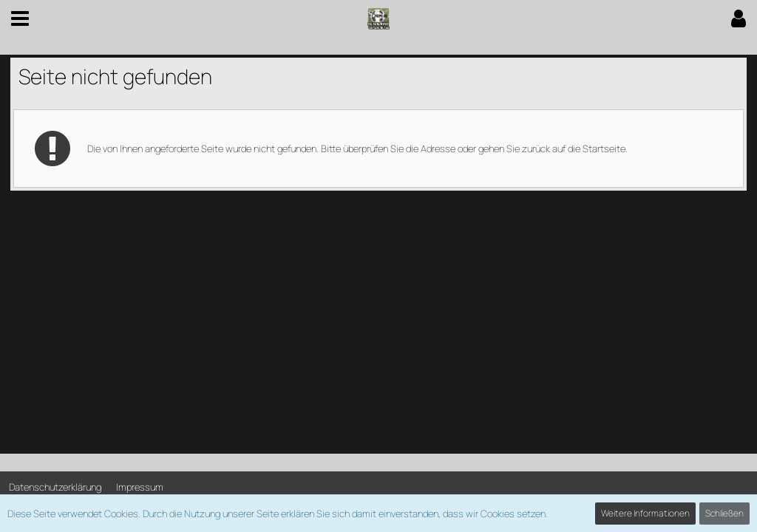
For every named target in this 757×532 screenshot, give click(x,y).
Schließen (724, 513)
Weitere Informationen (645, 513)
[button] (20, 18)
